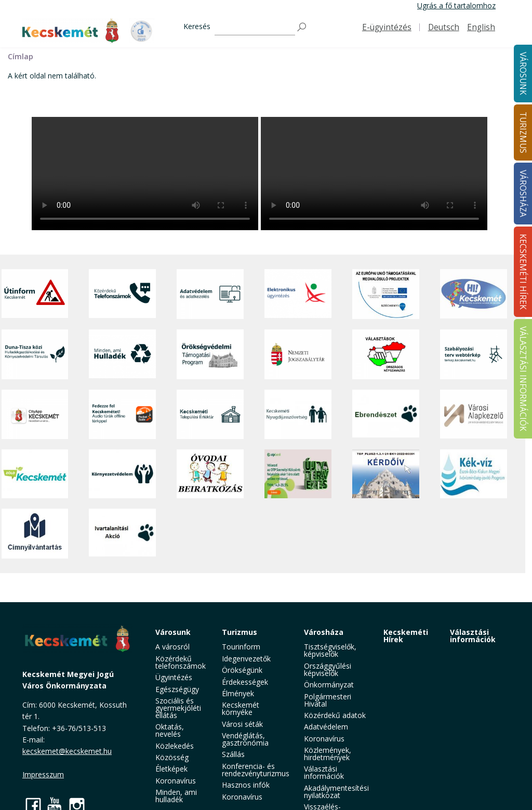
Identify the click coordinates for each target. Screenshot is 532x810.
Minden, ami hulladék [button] (176, 796)
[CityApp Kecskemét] (35, 414)
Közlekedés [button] (175, 746)
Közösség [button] (172, 757)
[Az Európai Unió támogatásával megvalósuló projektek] (386, 294)
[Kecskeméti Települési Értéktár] (210, 414)
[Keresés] (255, 27)
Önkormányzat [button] (329, 685)
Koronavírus (176, 781)
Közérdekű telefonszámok (181, 662)
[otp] (298, 474)
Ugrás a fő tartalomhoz (456, 5)
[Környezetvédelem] (122, 474)
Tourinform (241, 647)
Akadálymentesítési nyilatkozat (336, 792)
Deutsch (444, 27)
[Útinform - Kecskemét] (35, 294)
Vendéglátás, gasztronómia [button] (245, 739)
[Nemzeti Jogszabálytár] (298, 354)
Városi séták (242, 724)
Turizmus (240, 632)
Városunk (173, 632)
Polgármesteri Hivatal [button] (328, 700)
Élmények (238, 693)
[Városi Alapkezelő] (474, 414)
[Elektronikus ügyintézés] (298, 294)
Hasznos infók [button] (246, 785)
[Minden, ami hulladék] (122, 354)
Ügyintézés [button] (174, 677)
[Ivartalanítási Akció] (122, 534)
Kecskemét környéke (241, 708)
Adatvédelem (326, 727)
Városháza (324, 632)
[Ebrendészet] (386, 414)
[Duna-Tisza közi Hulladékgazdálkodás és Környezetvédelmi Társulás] (35, 354)
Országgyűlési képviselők (328, 669)
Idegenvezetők (246, 659)
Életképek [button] (171, 769)
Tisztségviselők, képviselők (330, 650)
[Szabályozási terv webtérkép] (474, 354)
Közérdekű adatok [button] (335, 715)
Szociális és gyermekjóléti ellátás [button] (178, 708)
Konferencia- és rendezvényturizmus (256, 770)
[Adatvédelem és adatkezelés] (210, 294)
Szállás (233, 754)
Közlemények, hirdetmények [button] (328, 754)
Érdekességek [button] (245, 682)
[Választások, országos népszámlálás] (386, 354)
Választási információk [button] (324, 772)
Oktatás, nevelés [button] (170, 730)
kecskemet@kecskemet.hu (67, 751)
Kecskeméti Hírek (406, 636)
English (481, 27)
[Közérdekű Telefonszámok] (122, 294)
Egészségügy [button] (177, 689)
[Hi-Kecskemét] (474, 294)
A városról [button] (172, 647)
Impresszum (43, 774)
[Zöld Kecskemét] (35, 474)
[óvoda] (210, 474)
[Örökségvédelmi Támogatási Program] (210, 354)
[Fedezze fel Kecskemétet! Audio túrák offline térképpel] (122, 414)
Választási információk (473, 636)
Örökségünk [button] (242, 670)
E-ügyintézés (387, 27)
